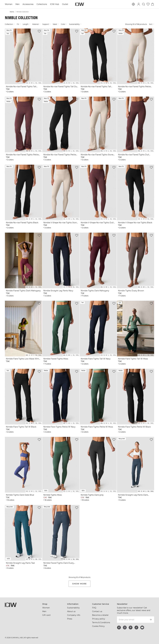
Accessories (28, 4)
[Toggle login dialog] (139, 4)
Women (9, 4)
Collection (10, 24)
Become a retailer (100, 615)
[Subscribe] (151, 620)
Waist (56, 24)
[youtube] (142, 628)
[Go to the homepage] (80, 4)
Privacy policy (99, 619)
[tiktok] (136, 628)
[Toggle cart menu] (153, 4)
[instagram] (125, 628)
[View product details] (23, 61)
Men (17, 4)
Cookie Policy (98, 626)
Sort (152, 24)
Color (64, 24)
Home (12, 12)
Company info (74, 615)
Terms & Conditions (101, 622)
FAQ (94, 608)
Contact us (97, 611)
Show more (79, 584)
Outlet (65, 4)
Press (70, 619)
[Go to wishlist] (148, 4)
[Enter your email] (132, 620)
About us (71, 611)
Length (26, 24)
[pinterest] (131, 628)
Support (47, 24)
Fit (19, 24)
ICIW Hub (55, 4)
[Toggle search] (144, 4)
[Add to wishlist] (39, 31)
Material (36, 24)
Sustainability (75, 24)
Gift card (46, 615)
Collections (42, 4)
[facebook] (119, 628)
